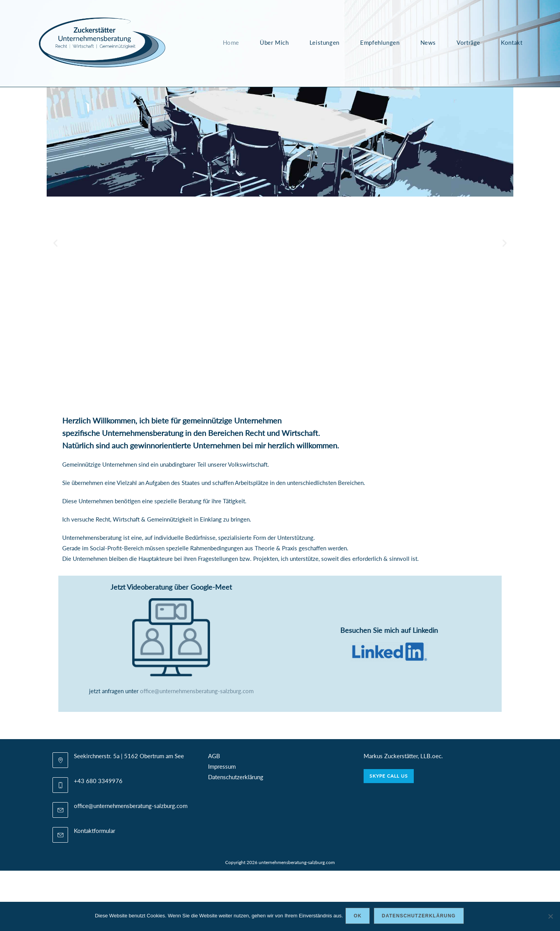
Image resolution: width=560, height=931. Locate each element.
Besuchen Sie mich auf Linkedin (389, 630)
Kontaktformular (94, 831)
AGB (214, 756)
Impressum (222, 766)
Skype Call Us (389, 776)
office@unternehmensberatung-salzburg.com (197, 691)
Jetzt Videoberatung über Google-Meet (171, 587)
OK (359, 917)
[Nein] (550, 917)
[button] (55, 243)
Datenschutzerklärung (236, 777)
